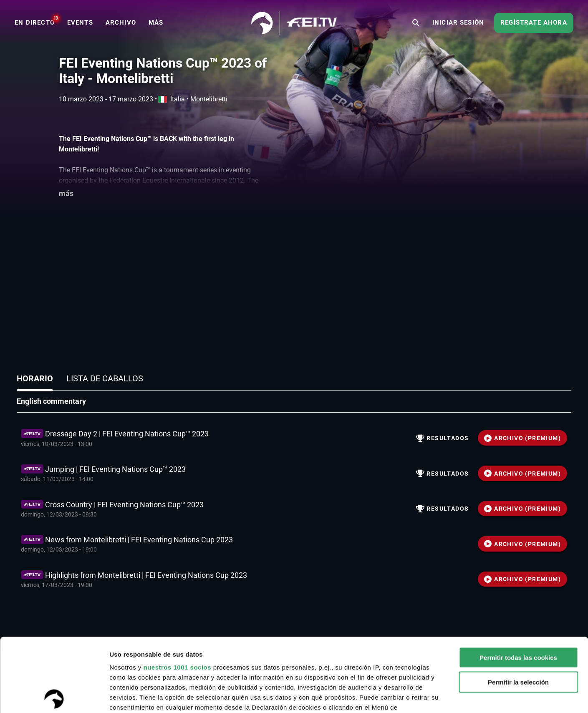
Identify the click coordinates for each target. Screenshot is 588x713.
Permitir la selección (518, 608)
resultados (443, 438)
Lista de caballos (105, 378)
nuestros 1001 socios (177, 594)
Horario (35, 378)
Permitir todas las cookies (518, 584)
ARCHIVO (522, 438)
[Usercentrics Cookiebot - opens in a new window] (54, 697)
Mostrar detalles (448, 697)
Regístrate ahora (534, 23)
